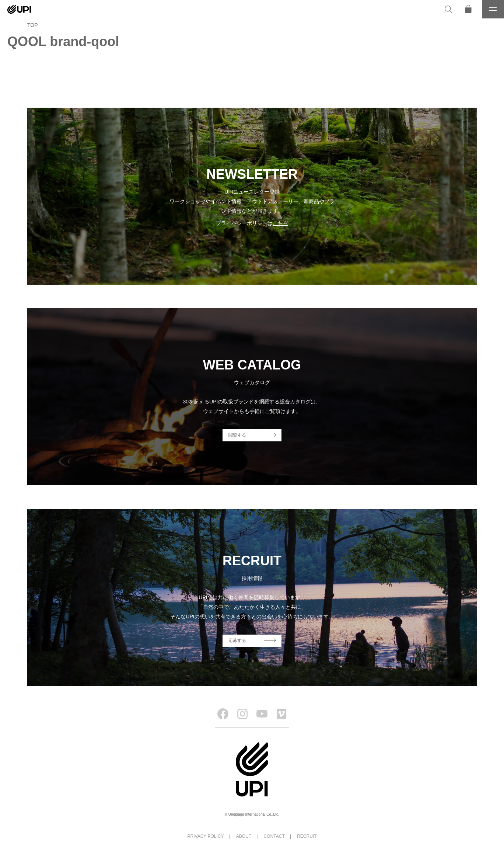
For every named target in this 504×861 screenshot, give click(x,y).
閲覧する (237, 435)
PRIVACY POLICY (206, 836)
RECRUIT (307, 836)
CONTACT (274, 836)
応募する (237, 640)
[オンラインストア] (468, 9)
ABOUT (244, 836)
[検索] (448, 9)
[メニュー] (493, 9)
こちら (280, 223)
